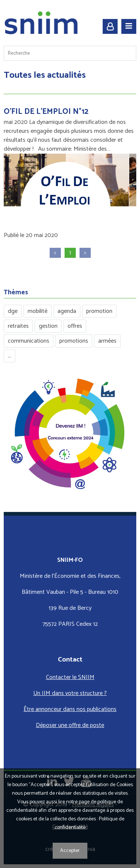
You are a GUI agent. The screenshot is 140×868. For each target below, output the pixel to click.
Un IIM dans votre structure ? (70, 693)
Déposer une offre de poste (70, 725)
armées (107, 341)
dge (13, 311)
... (10, 356)
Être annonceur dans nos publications (70, 709)
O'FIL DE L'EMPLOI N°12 (46, 112)
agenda (67, 311)
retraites (18, 326)
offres (75, 326)
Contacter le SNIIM (70, 677)
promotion (99, 311)
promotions (74, 341)
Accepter (70, 851)
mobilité (38, 311)
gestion (48, 326)
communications (29, 341)
